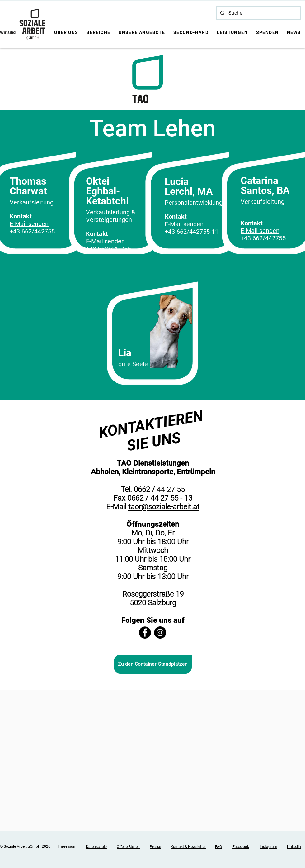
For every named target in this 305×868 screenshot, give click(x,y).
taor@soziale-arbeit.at (164, 507)
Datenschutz (96, 847)
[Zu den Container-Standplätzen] (153, 664)
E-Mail (117, 507)
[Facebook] (145, 633)
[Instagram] (160, 633)
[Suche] (258, 13)
